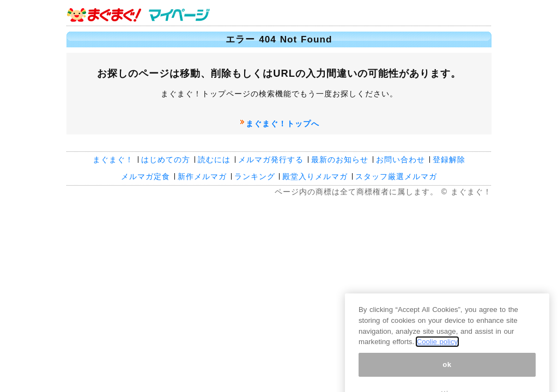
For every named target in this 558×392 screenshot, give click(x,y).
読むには (214, 160)
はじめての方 (166, 160)
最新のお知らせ (340, 160)
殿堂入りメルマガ (315, 176)
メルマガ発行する (271, 160)
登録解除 (449, 160)
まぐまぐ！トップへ (283, 124)
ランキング (255, 176)
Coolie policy (437, 385)
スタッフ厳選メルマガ (396, 176)
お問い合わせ (401, 160)
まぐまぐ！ (113, 160)
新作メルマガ (202, 176)
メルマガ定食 (145, 176)
